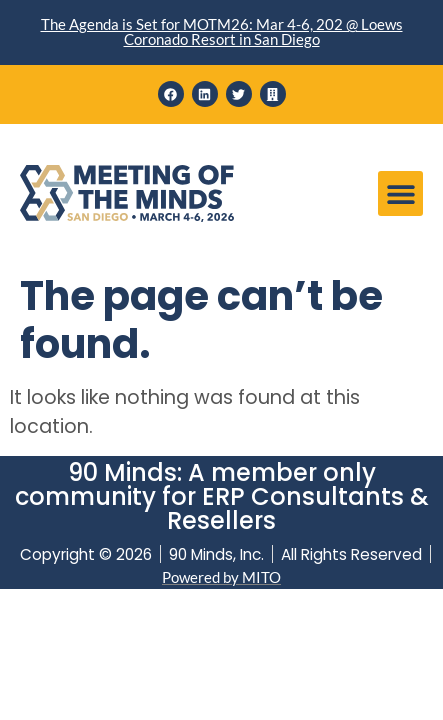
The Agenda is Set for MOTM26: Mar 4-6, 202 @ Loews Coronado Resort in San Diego (222, 31)
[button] (400, 193)
